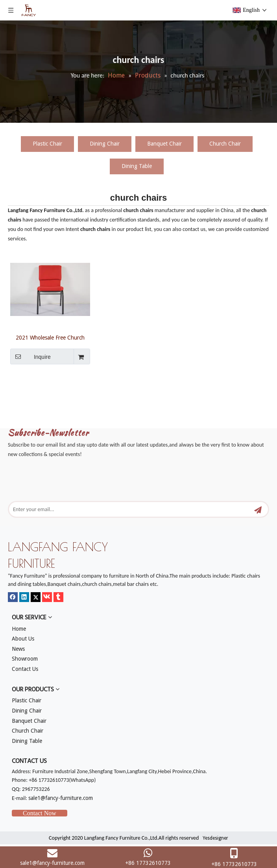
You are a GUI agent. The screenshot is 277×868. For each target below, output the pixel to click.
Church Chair (225, 144)
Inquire (30, 356)
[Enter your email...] (126, 509)
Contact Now (40, 813)
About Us (23, 639)
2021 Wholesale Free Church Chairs (50, 338)
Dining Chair (105, 144)
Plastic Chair (47, 144)
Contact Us (25, 669)
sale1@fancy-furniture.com (61, 798)
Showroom (25, 659)
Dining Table (137, 166)
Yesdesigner (215, 838)
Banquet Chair (164, 144)
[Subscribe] (258, 509)
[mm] (14, 389)
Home (19, 629)
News (18, 649)
